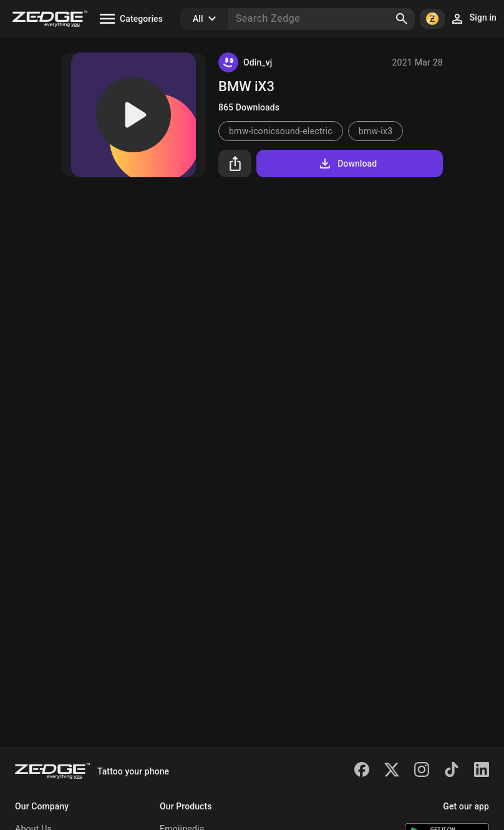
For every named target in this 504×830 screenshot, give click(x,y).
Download (347, 164)
